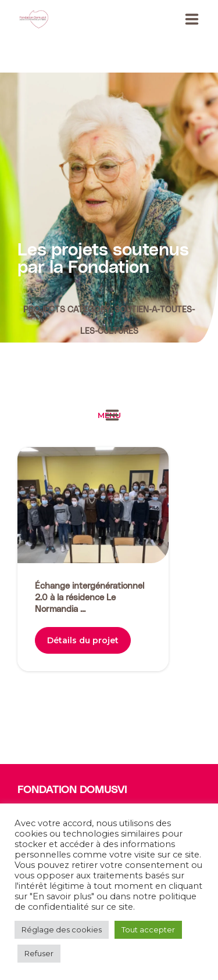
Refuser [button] (39, 953)
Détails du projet (83, 640)
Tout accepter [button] (148, 929)
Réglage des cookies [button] (62, 929)
